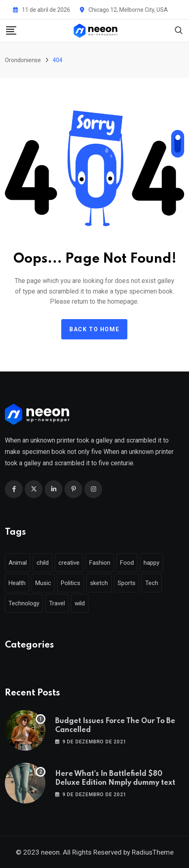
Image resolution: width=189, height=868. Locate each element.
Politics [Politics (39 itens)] (71, 583)
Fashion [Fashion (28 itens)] (100, 563)
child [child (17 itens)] (43, 563)
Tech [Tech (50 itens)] (152, 583)
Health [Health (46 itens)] (17, 583)
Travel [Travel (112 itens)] (57, 603)
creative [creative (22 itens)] (69, 563)
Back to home (94, 329)
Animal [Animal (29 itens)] (18, 563)
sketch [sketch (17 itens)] (99, 583)
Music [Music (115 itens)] (43, 583)
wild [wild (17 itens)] (80, 603)
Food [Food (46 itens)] (127, 563)
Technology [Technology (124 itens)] (24, 603)
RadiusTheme (153, 852)
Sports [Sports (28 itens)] (127, 583)
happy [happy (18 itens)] (151, 563)
